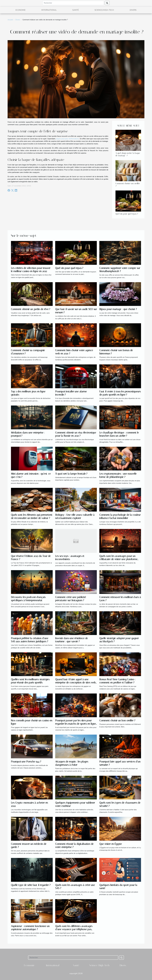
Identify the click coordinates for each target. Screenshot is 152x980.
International (49, 10)
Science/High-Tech (104, 10)
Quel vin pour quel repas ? (127, 214)
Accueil (10, 20)
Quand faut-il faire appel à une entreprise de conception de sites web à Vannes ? (75, 683)
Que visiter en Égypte (111, 844)
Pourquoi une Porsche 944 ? (26, 762)
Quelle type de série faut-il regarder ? (31, 885)
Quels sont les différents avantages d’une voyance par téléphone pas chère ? (74, 929)
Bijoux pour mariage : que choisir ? (118, 309)
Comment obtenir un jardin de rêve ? (31, 309)
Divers (133, 10)
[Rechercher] (73, 3)
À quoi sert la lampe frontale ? (71, 474)
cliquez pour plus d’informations (67, 139)
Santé (76, 10)
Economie (21, 10)
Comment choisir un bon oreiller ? (117, 720)
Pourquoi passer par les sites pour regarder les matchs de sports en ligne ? (76, 724)
